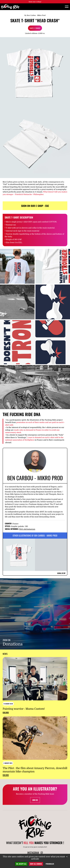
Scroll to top (61, 573)
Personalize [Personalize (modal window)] (50, 864)
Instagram (31, 529)
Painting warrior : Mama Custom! (24, 709)
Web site (23, 529)
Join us (35, 800)
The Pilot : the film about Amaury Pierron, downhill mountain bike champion (35, 770)
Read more (6, 712)
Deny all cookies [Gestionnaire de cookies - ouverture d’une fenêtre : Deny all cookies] (36, 864)
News (5, 654)
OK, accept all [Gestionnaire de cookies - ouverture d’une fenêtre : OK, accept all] (21, 864)
